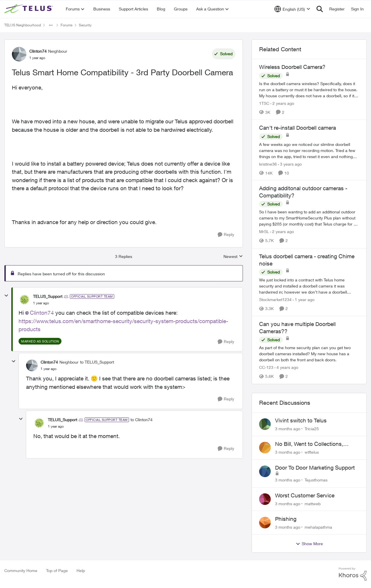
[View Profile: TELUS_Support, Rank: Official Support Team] (24, 300)
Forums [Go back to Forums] (67, 25)
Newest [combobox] (233, 257)
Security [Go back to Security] (85, 25)
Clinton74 (42, 313)
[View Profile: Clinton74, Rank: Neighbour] (19, 54)
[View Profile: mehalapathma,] (265, 523)
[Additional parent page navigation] (51, 25)
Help (81, 570)
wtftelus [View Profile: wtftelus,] (312, 452)
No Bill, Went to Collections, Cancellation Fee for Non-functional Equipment (309, 444)
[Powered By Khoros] (353, 574)
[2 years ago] (282, 103)
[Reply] (226, 235)
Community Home (21, 570)
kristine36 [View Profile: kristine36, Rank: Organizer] (268, 164)
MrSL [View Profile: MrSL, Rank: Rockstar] (264, 232)
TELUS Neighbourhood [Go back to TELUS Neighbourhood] (23, 25)
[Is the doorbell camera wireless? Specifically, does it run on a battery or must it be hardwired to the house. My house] (309, 90)
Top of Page (57, 570)
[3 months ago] (288, 428)
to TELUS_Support (97, 362)
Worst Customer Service (305, 495)
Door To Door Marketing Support (315, 468)
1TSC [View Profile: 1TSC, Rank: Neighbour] (264, 103)
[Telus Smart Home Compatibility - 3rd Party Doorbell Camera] (41, 303)
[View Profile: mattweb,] (265, 499)
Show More (309, 544)
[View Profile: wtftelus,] (265, 448)
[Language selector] (292, 9)
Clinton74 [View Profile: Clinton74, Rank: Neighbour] (38, 51)
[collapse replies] (6, 296)
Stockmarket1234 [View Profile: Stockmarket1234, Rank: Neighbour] (275, 300)
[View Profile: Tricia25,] (265, 424)
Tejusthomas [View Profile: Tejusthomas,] (316, 480)
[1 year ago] (304, 300)
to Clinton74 (141, 420)
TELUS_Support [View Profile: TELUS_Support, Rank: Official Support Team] (48, 296)
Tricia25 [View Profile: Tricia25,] (312, 428)
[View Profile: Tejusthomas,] (265, 471)
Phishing (286, 519)
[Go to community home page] (29, 9)
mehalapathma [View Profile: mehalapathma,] (318, 527)
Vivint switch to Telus (301, 420)
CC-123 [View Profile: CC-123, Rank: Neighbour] (266, 368)
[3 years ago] (290, 164)
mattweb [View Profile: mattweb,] (313, 503)
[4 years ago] (286, 368)
